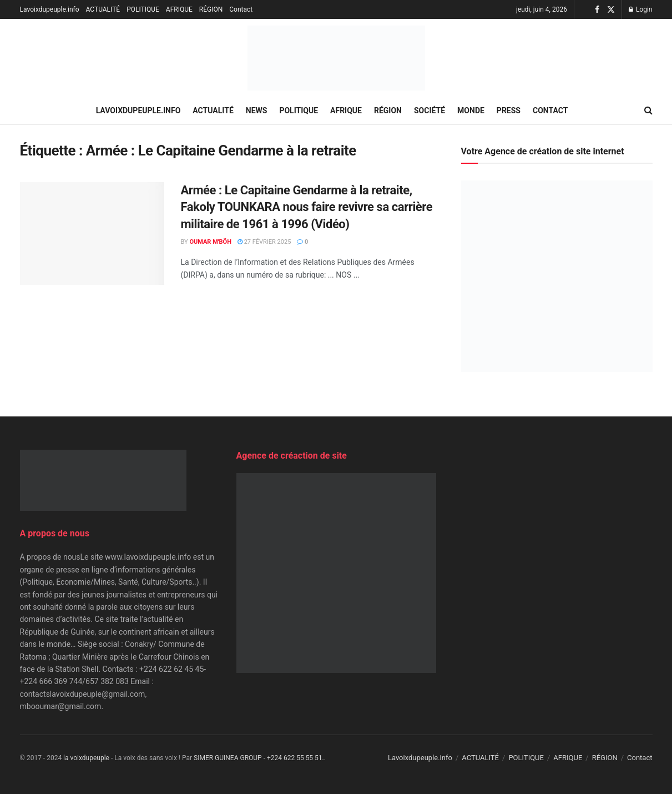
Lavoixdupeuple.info (50, 9)
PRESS (509, 110)
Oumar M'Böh (210, 242)
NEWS (257, 110)
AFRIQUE (179, 9)
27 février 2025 (264, 242)
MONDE (471, 110)
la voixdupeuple (86, 758)
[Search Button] (648, 110)
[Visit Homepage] (336, 58)
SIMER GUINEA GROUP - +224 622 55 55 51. (259, 758)
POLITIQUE (143, 9)
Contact (241, 9)
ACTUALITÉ (103, 9)
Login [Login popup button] (641, 9)
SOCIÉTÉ (430, 110)
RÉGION (211, 9)
